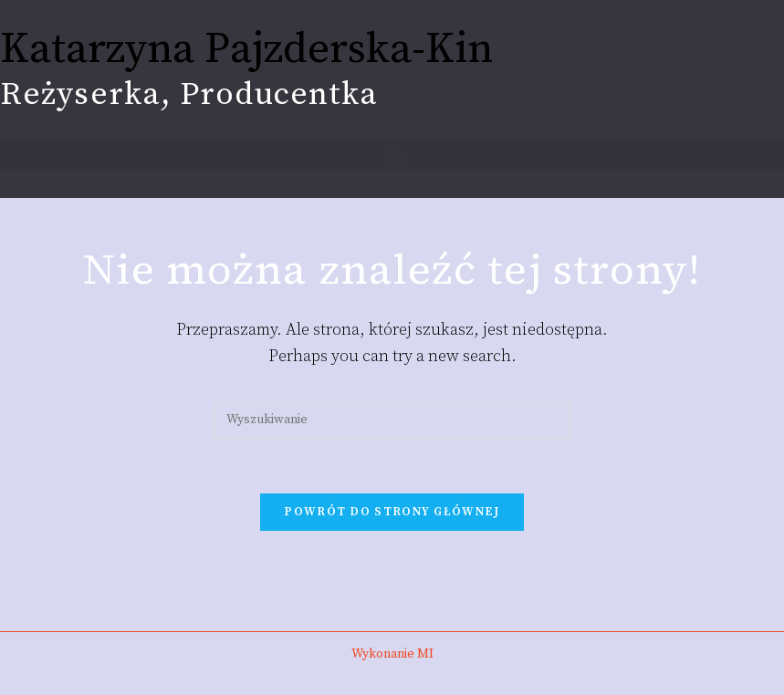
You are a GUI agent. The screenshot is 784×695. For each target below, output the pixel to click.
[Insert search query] (392, 420)
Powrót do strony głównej (392, 512)
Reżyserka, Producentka (189, 95)
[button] (392, 156)
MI (425, 654)
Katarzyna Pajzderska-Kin (246, 50)
